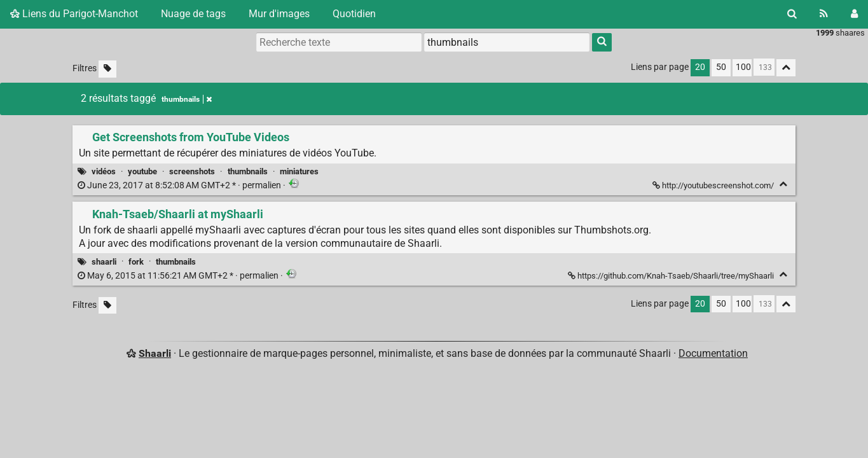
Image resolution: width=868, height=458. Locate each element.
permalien (180, 185)
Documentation (713, 353)
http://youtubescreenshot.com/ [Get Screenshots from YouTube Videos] (714, 185)
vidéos (104, 171)
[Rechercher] (792, 14)
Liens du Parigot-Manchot (74, 14)
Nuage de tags (193, 14)
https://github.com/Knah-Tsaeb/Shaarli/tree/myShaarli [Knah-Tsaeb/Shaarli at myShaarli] (672, 276)
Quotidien (354, 14)
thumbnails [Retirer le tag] (187, 99)
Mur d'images (279, 14)
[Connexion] (854, 14)
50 (721, 67)
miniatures (299, 171)
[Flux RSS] (824, 14)
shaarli (104, 262)
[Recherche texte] (339, 42)
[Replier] (783, 184)
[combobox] (507, 42)
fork (136, 262)
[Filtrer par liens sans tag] (107, 69)
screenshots (192, 171)
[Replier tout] (786, 68)
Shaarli (155, 353)
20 (700, 67)
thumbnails (248, 171)
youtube (142, 171)
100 (743, 67)
